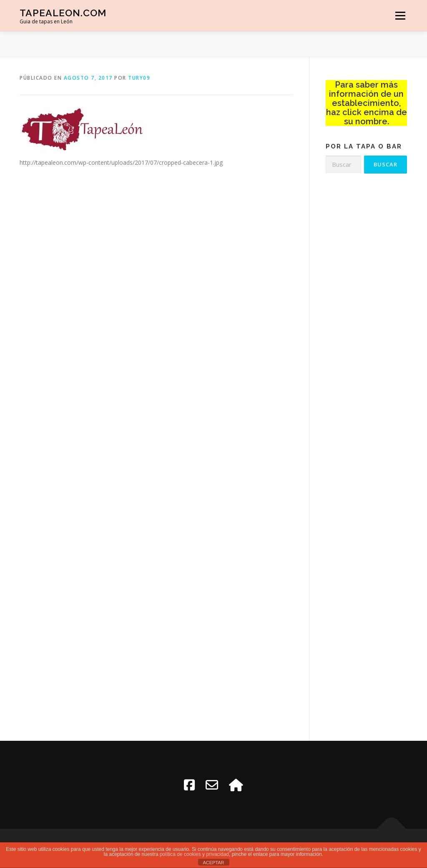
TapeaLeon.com (63, 13)
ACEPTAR (213, 863)
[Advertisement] (366, 315)
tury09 (139, 78)
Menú (400, 16)
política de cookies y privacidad (194, 854)
